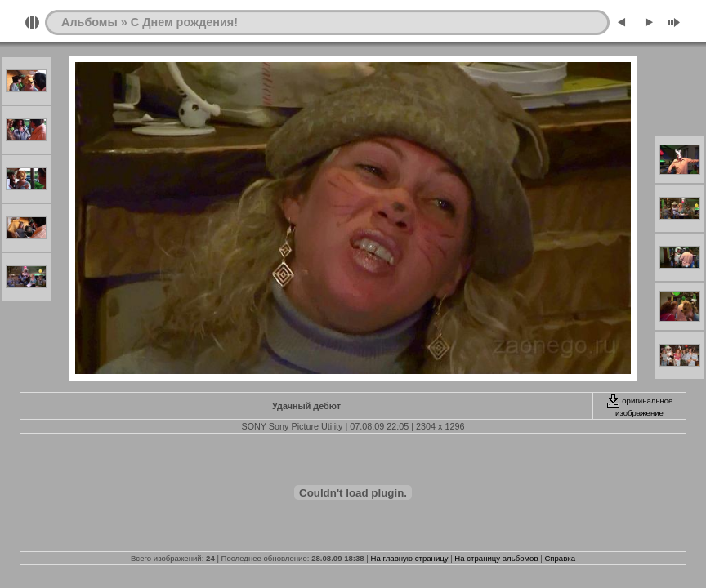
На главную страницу (410, 558)
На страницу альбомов (496, 558)
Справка (560, 558)
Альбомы (89, 22)
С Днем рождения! (184, 22)
